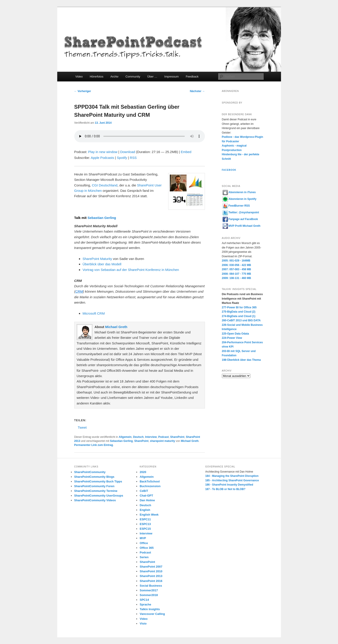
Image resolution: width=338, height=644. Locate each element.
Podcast (163, 437)
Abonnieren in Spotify (240, 199)
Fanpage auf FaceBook (240, 219)
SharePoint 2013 (151, 576)
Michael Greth (116, 327)
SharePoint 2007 (151, 567)
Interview (151, 437)
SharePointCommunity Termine (96, 491)
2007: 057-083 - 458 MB (237, 269)
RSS (133, 158)
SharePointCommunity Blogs (94, 477)
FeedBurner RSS (236, 206)
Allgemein (125, 437)
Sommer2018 (149, 595)
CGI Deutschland (104, 185)
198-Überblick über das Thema (241, 360)
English (145, 510)
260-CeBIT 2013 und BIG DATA (241, 320)
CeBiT (144, 491)
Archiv (114, 77)
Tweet (82, 427)
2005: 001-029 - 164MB (236, 261)
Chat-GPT (146, 496)
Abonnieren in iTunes (239, 192)
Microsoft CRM (94, 313)
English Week (149, 515)
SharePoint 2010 (151, 571)
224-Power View (232, 338)
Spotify (122, 158)
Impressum (172, 77)
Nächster (197, 91)
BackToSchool (150, 481)
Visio (143, 623)
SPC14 (144, 600)
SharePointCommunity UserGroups (99, 496)
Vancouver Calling (152, 614)
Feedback (192, 77)
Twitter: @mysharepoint (241, 212)
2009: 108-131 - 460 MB (237, 278)
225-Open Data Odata (235, 334)
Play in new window (103, 152)
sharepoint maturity (162, 441)
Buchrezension (150, 486)
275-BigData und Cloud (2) (239, 312)
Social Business (151, 586)
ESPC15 (145, 529)
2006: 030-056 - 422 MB (237, 265)
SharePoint (177, 437)
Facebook (229, 170)
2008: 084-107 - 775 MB (237, 274)
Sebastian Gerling (102, 218)
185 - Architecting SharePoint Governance (232, 480)
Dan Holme (147, 500)
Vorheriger (83, 91)
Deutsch (138, 437)
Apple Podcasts (102, 158)
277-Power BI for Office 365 (239, 307)
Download (128, 152)
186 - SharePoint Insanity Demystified (229, 485)
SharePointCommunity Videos (95, 500)
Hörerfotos (97, 77)
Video (79, 77)
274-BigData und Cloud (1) (239, 316)
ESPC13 (145, 524)
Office (144, 543)
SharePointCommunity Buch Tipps (98, 481)
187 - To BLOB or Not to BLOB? (225, 489)
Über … (152, 77)
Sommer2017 (149, 590)
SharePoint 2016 (151, 581)
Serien (144, 557)
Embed (186, 152)
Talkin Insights (150, 609)
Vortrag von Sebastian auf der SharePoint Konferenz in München (131, 270)
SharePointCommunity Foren (94, 486)
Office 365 (147, 548)
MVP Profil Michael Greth (241, 226)
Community (133, 77)
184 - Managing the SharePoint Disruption (232, 476)
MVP (143, 538)
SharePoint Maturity (98, 259)
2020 (143, 472)
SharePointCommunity (90, 472)
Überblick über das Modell (102, 264)
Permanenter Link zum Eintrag (94, 445)
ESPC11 (145, 519)
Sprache (145, 604)
